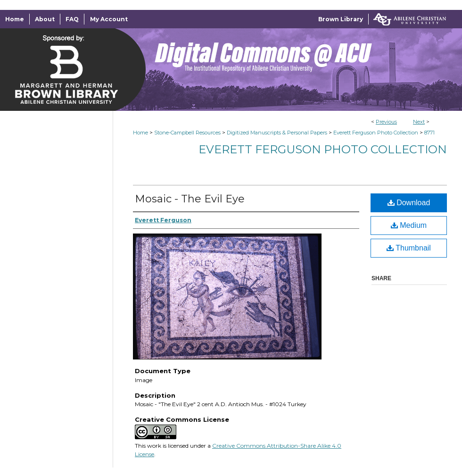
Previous (386, 122)
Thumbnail (409, 248)
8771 (429, 133)
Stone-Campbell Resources (187, 133)
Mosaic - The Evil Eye (190, 199)
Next (419, 122)
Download (409, 203)
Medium (409, 225)
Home (140, 133)
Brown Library (341, 19)
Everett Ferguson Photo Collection (376, 133)
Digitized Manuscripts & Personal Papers (277, 133)
